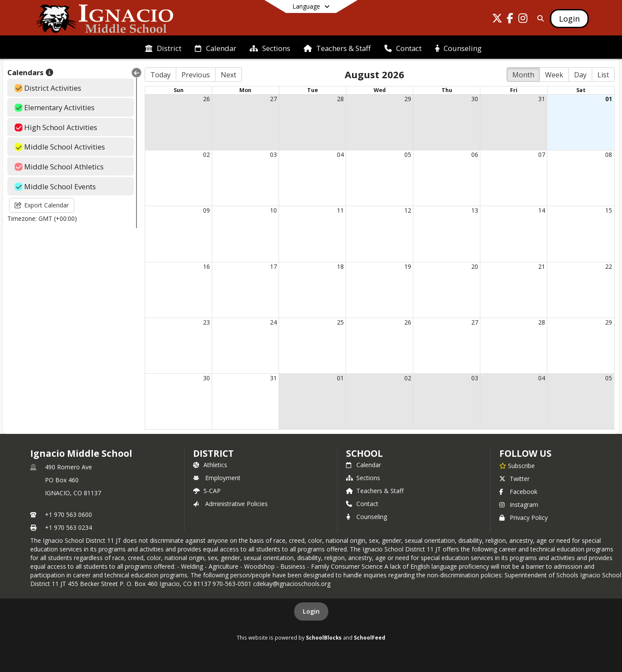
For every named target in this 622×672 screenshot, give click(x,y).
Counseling (367, 517)
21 (542, 266)
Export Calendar (42, 205)
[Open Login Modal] (569, 19)
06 (475, 154)
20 (475, 266)
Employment (217, 478)
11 (340, 210)
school (364, 453)
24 (273, 322)
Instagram (519, 505)
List (603, 75)
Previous (196, 75)
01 (609, 99)
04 (340, 154)
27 (273, 99)
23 (206, 322)
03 (273, 154)
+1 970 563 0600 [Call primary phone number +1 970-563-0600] (68, 514)
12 (408, 210)
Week (554, 75)
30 (475, 99)
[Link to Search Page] (539, 18)
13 (475, 210)
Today (160, 75)
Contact (362, 504)
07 (542, 154)
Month (523, 75)
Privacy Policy (524, 518)
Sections (363, 478)
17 (273, 266)
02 (206, 154)
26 (206, 99)
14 (542, 210)
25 (340, 322)
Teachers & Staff (375, 491)
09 (206, 210)
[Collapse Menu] (136, 73)
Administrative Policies (230, 504)
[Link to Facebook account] (510, 20)
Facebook (518, 492)
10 (273, 210)
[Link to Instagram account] (523, 20)
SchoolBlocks (324, 637)
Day (580, 75)
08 (609, 154)
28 (340, 99)
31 (542, 99)
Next (228, 75)
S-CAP (207, 491)
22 (609, 266)
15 (609, 210)
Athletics (210, 465)
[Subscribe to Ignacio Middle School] (517, 465)
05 (408, 154)
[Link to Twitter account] (497, 20)
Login (311, 611)
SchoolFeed (370, 637)
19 (408, 266)
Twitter (514, 479)
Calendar (363, 465)
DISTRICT (213, 453)
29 (408, 99)
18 (340, 266)
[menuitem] (163, 48)
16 (206, 266)
